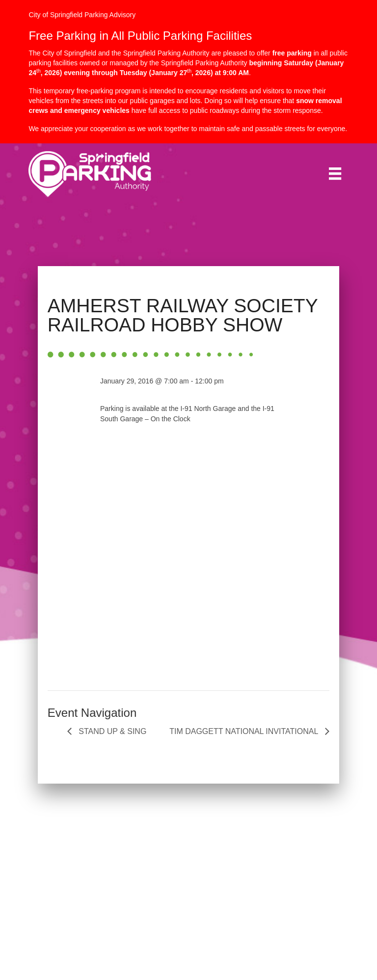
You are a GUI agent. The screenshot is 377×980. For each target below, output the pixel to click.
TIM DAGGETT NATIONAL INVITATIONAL (245, 731)
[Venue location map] (188, 582)
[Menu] (335, 174)
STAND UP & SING (112, 731)
